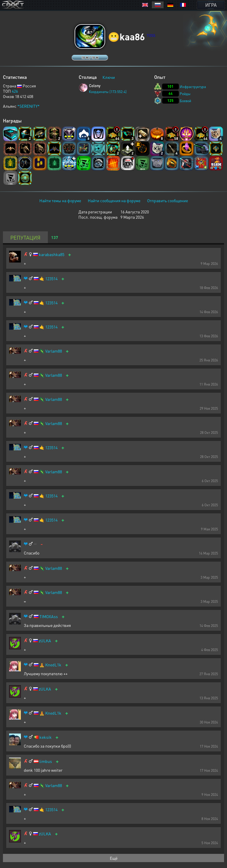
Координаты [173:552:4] (108, 92)
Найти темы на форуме (60, 200)
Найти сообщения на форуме (114, 200)
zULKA (45, 641)
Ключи (109, 77)
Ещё (114, 858)
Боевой (185, 101)
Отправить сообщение (168, 200)
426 (15, 91)
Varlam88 (54, 351)
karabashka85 (52, 254)
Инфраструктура (193, 87)
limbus (46, 761)
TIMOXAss (49, 616)
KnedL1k (53, 665)
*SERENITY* (28, 106)
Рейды (185, 94)
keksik (46, 737)
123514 (51, 279)
